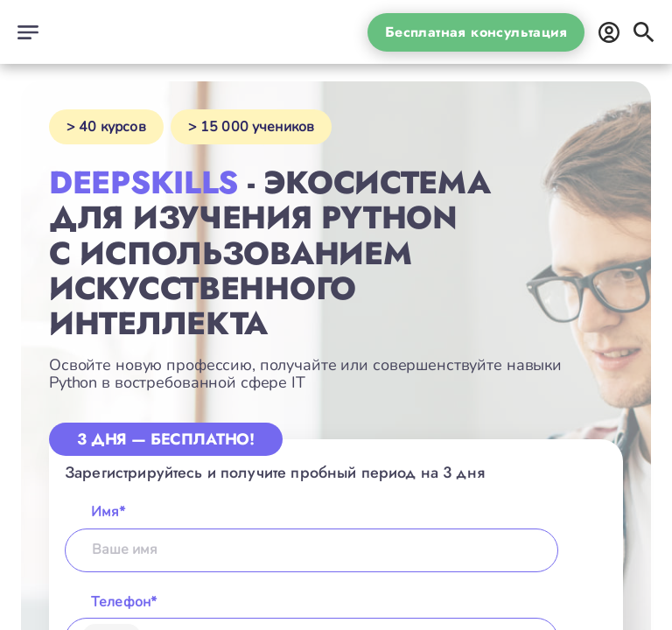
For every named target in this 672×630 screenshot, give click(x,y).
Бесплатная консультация (476, 32)
